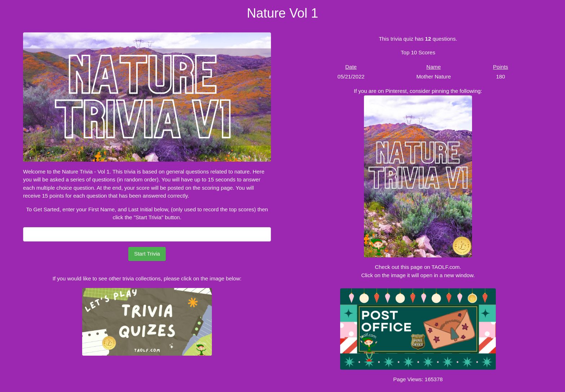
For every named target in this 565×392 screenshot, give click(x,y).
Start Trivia (147, 254)
